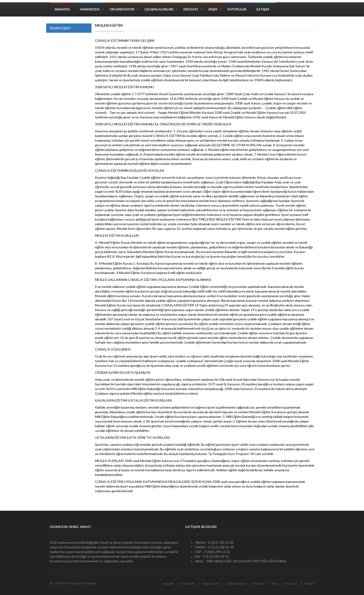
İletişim (263, 9)
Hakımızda (188, 584)
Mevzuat (191, 9)
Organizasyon (122, 9)
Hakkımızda (90, 9)
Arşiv (213, 9)
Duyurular (237, 9)
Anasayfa (62, 9)
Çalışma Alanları (159, 9)
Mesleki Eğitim (60, 28)
